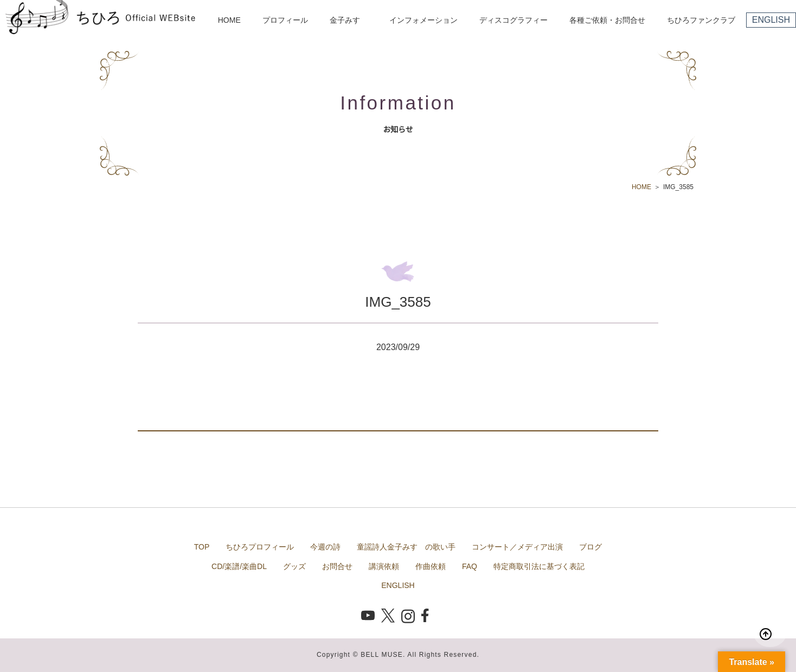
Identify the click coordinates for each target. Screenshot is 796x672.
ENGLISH (771, 20)
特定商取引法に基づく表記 (539, 566)
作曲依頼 (431, 566)
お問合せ (337, 566)
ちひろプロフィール (260, 547)
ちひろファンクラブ (701, 20)
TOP (202, 547)
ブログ (590, 547)
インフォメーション (423, 20)
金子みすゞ (349, 20)
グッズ (294, 566)
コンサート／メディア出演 (517, 547)
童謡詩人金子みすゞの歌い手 (406, 547)
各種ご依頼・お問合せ (607, 20)
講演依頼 (384, 566)
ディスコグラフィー (513, 20)
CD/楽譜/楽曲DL (239, 566)
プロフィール (285, 20)
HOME (229, 20)
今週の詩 (325, 547)
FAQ (470, 566)
